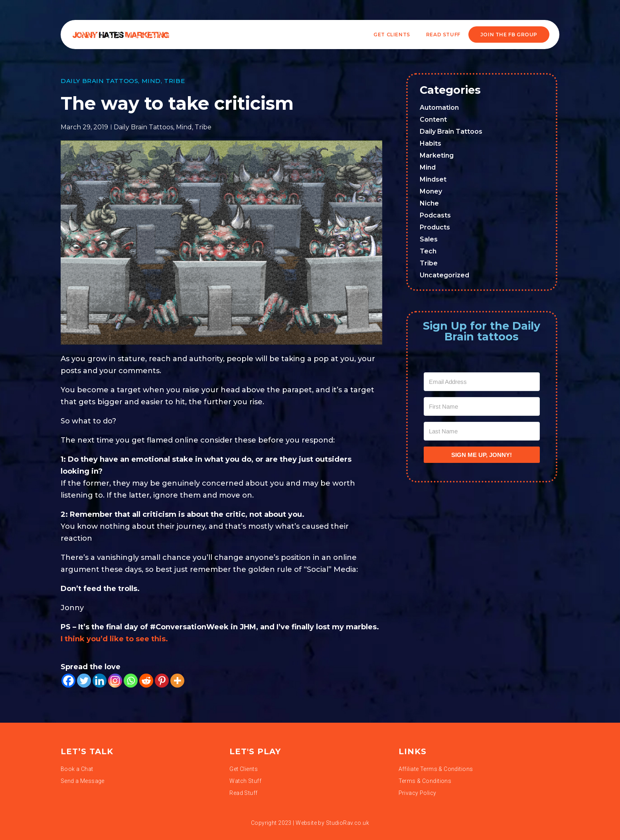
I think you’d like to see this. (114, 639)
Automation (439, 108)
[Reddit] (146, 681)
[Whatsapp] (131, 681)
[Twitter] (84, 681)
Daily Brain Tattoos (99, 81)
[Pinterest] (162, 681)
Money (431, 191)
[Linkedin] (100, 681)
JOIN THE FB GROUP (509, 35)
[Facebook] (68, 681)
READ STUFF (443, 35)
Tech (428, 251)
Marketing (437, 155)
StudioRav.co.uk (348, 823)
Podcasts (435, 215)
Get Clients (392, 35)
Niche (429, 203)
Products (435, 227)
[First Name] (482, 406)
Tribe (174, 81)
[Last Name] (482, 431)
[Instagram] (115, 681)
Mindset (433, 179)
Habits (430, 143)
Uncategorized (444, 275)
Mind (151, 81)
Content (433, 120)
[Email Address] (482, 382)
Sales (429, 239)
